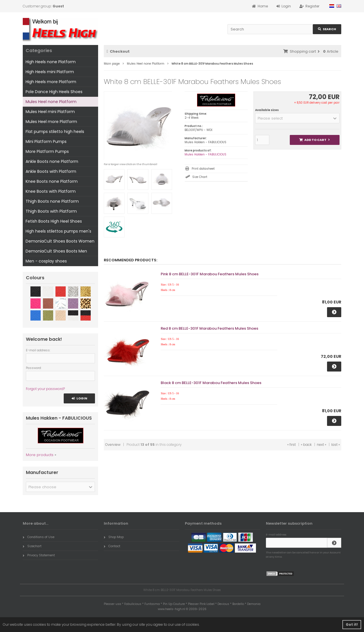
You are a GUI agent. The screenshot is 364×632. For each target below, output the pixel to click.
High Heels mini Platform (50, 72)
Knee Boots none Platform (52, 181)
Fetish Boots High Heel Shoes (54, 221)
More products (40, 455)
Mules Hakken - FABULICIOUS (205, 154)
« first (291, 445)
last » (336, 445)
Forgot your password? (45, 389)
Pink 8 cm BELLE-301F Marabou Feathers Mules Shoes (210, 274)
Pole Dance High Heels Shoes (54, 92)
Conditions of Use (39, 537)
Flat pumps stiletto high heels (55, 132)
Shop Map (114, 537)
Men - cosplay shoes (46, 261)
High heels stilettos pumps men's (58, 231)
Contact (112, 546)
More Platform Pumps (47, 151)
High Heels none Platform (51, 62)
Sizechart (32, 546)
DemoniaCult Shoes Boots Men (56, 251)
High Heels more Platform (51, 82)
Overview (113, 445)
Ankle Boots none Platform (52, 161)
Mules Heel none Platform (51, 102)
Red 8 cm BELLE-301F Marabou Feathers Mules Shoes (209, 328)
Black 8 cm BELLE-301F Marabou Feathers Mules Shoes (211, 383)
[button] (297, 118)
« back (306, 445)
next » (321, 445)
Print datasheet (203, 169)
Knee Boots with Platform (51, 191)
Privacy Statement (39, 555)
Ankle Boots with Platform (51, 171)
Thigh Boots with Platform (51, 211)
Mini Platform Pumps (46, 141)
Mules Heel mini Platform (50, 112)
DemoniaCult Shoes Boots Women (60, 241)
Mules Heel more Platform (51, 122)
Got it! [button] (352, 624)
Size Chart (200, 177)
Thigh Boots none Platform (52, 201)
